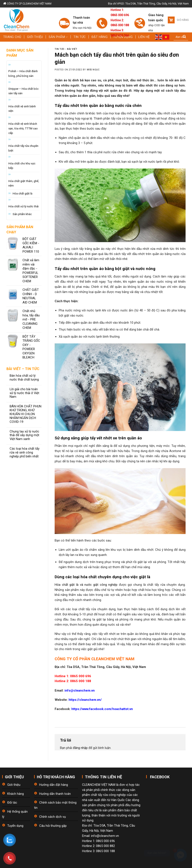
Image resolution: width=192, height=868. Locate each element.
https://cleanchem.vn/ (85, 700)
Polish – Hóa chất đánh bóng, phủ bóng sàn (23, 73)
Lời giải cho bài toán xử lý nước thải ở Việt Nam (24, 393)
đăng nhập (80, 748)
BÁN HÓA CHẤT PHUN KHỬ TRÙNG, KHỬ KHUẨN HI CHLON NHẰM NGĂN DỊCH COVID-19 (25, 414)
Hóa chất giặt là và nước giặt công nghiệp (86, 585)
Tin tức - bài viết (66, 49)
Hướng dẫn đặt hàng (54, 785)
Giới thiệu (35, 37)
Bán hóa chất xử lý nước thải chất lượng (24, 378)
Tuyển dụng (15, 826)
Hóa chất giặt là (22, 193)
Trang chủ (12, 37)
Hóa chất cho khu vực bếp (22, 166)
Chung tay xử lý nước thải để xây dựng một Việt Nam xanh (24, 435)
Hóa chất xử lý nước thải (23, 206)
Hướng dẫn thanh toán (55, 794)
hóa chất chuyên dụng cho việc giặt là (115, 577)
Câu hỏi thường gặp (53, 826)
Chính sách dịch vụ (52, 817)
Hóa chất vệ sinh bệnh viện (22, 109)
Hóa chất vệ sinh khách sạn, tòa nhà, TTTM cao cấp (23, 128)
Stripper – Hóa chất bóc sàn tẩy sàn (23, 91)
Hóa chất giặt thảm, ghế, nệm (24, 183)
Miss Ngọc (93, 70)
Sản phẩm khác (22, 214)
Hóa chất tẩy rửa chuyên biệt (23, 148)
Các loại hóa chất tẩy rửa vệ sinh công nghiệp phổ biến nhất (25, 453)
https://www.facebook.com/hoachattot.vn (102, 709)
